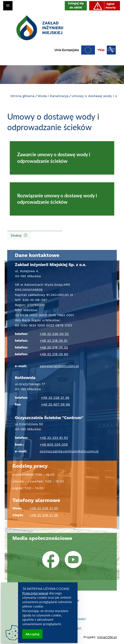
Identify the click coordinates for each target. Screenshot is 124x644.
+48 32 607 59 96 (55, 404)
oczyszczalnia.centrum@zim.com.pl (69, 451)
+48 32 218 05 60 (54, 354)
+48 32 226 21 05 (44, 508)
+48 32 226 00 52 (54, 334)
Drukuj (19, 235)
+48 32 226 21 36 (55, 398)
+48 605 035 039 (54, 444)
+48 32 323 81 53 (54, 438)
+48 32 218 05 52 (54, 347)
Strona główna (22, 96)
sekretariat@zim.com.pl (59, 366)
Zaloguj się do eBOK (76, 5)
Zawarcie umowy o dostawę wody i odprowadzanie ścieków (54, 158)
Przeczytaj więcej (35, 593)
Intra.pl (107, 637)
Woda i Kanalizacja (53, 96)
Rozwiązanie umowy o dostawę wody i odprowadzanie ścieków (57, 199)
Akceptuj (32, 634)
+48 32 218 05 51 (54, 341)
